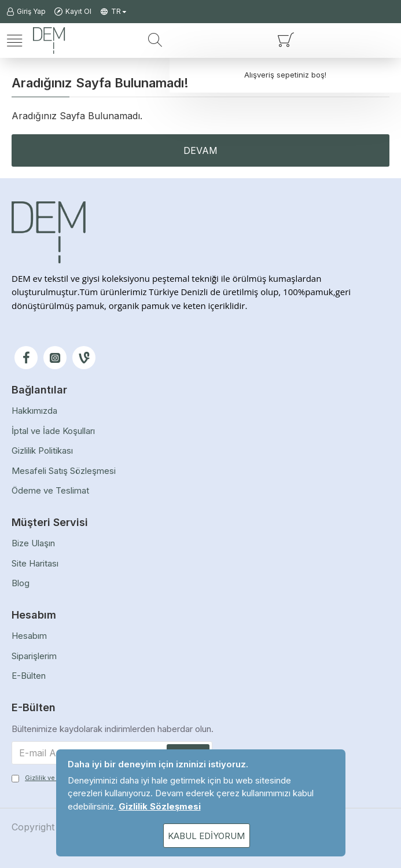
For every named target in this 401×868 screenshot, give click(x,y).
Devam (200, 150)
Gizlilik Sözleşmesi (160, 806)
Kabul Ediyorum (206, 836)
